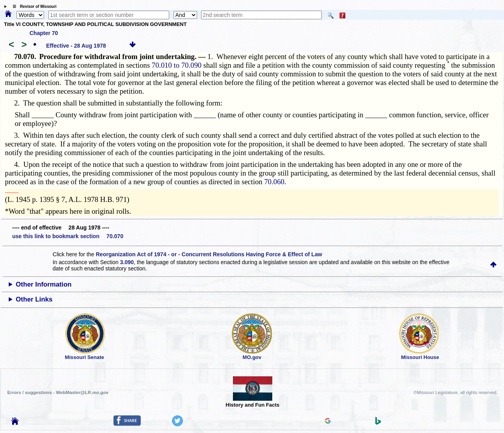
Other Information (44, 284)
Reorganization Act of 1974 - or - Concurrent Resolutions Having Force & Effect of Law (209, 254)
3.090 (127, 262)
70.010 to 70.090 (177, 65)
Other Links (34, 299)
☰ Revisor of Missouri (33, 6)
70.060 (274, 182)
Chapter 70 (44, 33)
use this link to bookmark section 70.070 (68, 236)
